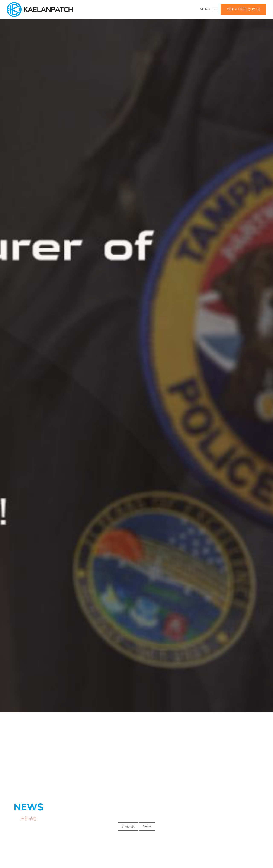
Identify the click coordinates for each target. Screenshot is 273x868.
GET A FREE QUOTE (243, 9)
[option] (136, 335)
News (147, 759)
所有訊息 (128, 759)
